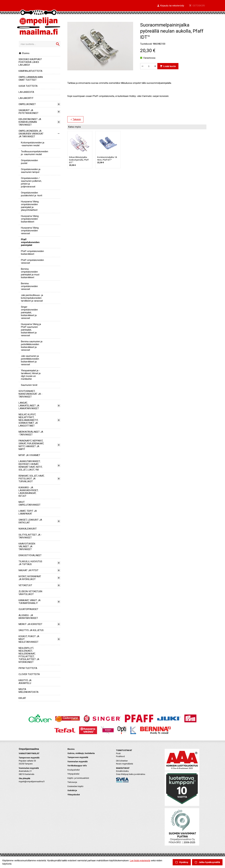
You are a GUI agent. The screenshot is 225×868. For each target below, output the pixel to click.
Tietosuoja (72, 782)
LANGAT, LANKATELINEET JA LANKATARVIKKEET (29, 406)
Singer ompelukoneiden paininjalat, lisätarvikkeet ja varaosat (29, 312)
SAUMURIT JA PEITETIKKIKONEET (29, 112)
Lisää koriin (168, 66)
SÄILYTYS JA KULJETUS (31, 630)
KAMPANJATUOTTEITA (30, 71)
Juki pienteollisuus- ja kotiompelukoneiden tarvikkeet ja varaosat (32, 298)
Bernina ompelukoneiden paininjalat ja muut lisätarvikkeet (30, 273)
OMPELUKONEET (27, 104)
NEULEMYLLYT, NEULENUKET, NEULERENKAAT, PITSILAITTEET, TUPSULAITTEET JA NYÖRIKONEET (29, 655)
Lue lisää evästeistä (140, 861)
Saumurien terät (29, 385)
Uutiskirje (72, 790)
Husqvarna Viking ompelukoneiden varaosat (30, 231)
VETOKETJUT (25, 585)
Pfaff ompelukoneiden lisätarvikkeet (32, 253)
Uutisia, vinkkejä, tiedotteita (81, 753)
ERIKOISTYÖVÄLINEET (30, 555)
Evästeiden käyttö (75, 786)
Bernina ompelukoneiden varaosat (29, 286)
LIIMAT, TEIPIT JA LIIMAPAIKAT (28, 512)
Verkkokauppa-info (77, 766)
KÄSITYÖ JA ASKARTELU (25, 682)
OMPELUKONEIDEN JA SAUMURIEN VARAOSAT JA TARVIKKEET (31, 134)
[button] (170, 6)
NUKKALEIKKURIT (28, 529)
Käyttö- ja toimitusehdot (78, 778)
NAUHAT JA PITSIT (29, 570)
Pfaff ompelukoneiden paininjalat (30, 242)
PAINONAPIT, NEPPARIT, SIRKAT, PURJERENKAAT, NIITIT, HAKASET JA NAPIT (31, 445)
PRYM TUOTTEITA (28, 668)
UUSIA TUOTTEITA (28, 86)
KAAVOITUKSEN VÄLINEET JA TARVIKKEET (27, 546)
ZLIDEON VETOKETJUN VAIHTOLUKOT (30, 593)
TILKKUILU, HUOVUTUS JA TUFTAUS (30, 563)
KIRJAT (22, 698)
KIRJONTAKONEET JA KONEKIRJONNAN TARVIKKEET (30, 122)
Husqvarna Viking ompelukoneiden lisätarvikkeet (30, 219)
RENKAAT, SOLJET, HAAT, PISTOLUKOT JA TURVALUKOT (31, 479)
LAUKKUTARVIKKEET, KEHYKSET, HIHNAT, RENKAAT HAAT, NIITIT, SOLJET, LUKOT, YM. (30, 466)
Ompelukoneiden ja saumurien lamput (31, 171)
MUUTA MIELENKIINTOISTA (29, 691)
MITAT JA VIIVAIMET (29, 455)
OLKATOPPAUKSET (28, 609)
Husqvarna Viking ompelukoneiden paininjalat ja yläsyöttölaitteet (30, 206)
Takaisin (75, 119)
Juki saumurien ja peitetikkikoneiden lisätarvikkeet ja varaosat (30, 360)
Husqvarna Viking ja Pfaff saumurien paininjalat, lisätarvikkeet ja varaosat (31, 330)
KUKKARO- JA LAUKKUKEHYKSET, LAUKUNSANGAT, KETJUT (28, 492)
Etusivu (24, 53)
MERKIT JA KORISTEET (30, 624)
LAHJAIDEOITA (26, 92)
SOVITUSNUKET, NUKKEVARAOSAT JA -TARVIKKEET (30, 394)
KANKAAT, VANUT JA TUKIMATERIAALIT (30, 602)
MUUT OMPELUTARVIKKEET (30, 503)
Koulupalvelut (74, 770)
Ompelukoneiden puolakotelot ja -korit (32, 194)
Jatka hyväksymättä (207, 862)
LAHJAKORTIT (26, 98)
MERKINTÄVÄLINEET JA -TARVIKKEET (31, 433)
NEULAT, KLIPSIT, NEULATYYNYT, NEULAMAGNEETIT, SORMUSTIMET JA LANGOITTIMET (28, 420)
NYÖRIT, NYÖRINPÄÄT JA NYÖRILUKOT (30, 578)
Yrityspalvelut (73, 774)
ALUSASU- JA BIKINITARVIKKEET (28, 617)
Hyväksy (182, 862)
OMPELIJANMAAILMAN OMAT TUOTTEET (31, 78)
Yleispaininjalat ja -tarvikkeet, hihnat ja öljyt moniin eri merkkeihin (31, 375)
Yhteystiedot (74, 795)
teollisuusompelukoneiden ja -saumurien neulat (35, 153)
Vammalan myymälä (77, 762)
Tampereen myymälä (78, 757)
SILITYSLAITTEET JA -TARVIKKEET (30, 536)
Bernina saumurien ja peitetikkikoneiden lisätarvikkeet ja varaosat (32, 346)
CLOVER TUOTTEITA (29, 674)
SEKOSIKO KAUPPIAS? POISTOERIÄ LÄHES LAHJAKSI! (30, 62)
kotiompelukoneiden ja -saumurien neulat (33, 144)
